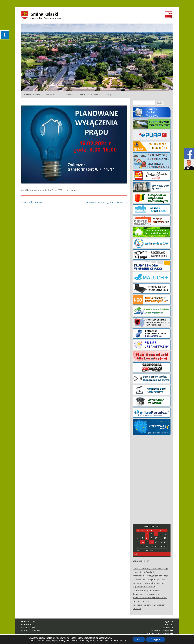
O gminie (168, 621)
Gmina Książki (44, 14)
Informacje (52, 95)
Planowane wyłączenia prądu (146, 590)
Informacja (42, 190)
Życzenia (137, 608)
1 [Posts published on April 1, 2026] (147, 534)
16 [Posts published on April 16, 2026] (151, 542)
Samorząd (69, 95)
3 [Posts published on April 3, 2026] (156, 534)
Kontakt (169, 624)
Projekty (111, 95)
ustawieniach (119, 641)
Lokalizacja (167, 628)
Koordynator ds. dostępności (159, 633)
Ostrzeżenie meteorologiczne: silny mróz (106, 202)
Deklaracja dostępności (161, 630)
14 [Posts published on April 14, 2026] (142, 542)
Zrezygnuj (156, 639)
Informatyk (74, 190)
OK (139, 639)
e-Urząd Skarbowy (32, 202)
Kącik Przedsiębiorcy (90, 95)
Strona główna (32, 95)
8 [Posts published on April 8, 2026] (147, 538)
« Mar (135, 554)
